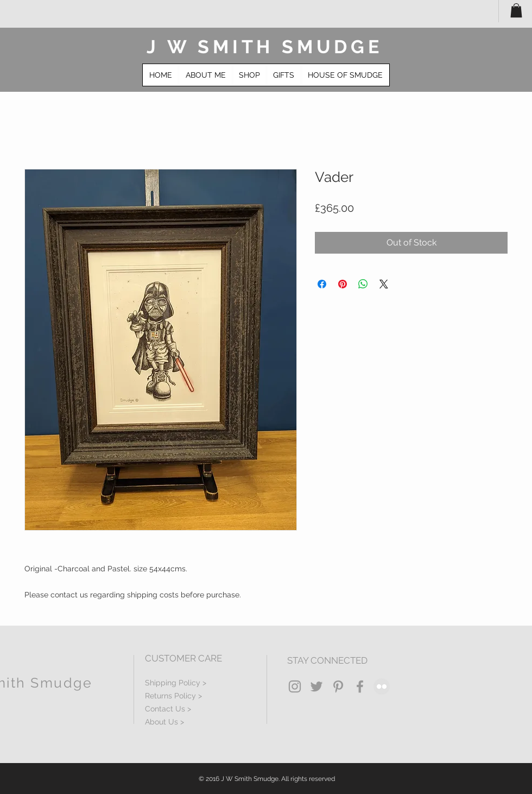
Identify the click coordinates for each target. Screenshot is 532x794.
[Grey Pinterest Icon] (338, 686)
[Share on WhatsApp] (363, 284)
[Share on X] (384, 284)
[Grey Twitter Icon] (316, 686)
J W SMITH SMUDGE (265, 47)
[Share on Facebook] (322, 284)
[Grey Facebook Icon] (360, 686)
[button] (516, 10)
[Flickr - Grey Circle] (382, 686)
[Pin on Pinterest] (343, 284)
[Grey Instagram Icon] (295, 686)
